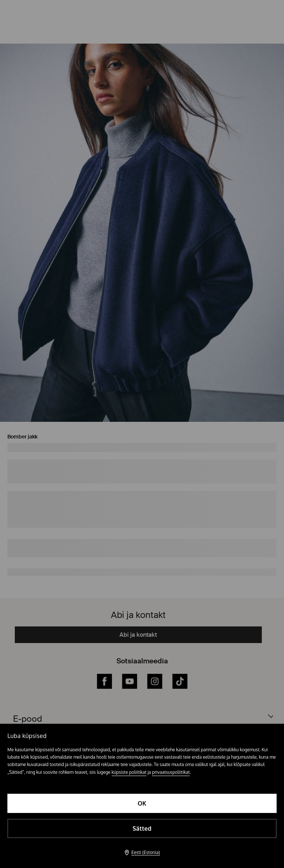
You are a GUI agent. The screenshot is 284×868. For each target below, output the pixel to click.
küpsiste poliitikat (129, 772)
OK (142, 803)
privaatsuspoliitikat (171, 772)
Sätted (142, 828)
